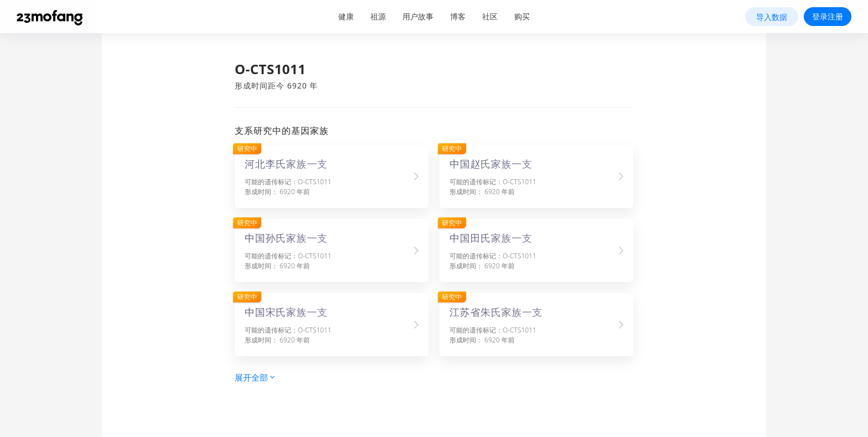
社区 (490, 16)
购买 (522, 16)
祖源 (378, 16)
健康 (346, 16)
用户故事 (418, 16)
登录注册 (828, 16)
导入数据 (772, 17)
